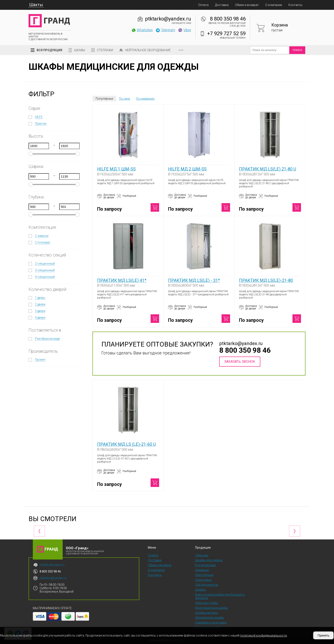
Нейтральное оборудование (148, 50)
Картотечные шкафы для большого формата (220, 596)
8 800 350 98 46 (228, 19)
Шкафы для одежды (209, 560)
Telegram (165, 30)
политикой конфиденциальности (263, 635)
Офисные (202, 555)
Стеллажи (105, 50)
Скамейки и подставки (211, 622)
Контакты (295, 5)
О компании (274, 5)
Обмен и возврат (247, 5)
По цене (125, 99)
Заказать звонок (240, 362)
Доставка (222, 5)
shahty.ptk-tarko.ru (52, 565)
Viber (184, 30)
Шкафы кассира (207, 613)
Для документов (207, 585)
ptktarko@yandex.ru (168, 19)
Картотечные (204, 575)
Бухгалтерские (205, 565)
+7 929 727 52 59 (226, 34)
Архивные (202, 570)
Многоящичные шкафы (212, 608)
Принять (323, 635)
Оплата (203, 5)
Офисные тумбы (207, 603)
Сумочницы (203, 580)
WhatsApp (142, 30)
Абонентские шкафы (209, 618)
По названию (145, 99)
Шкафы (80, 50)
